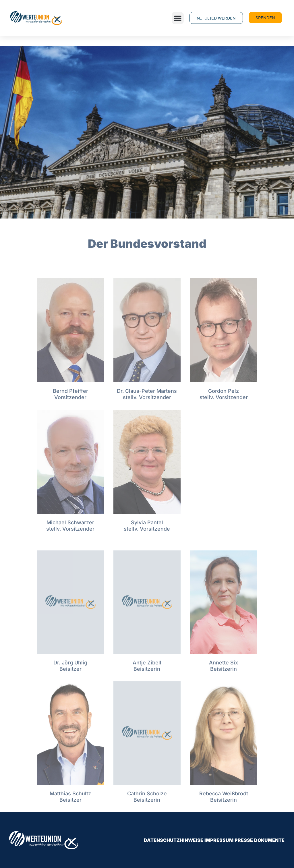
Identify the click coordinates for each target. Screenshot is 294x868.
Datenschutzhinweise (174, 840)
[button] (178, 18)
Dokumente (269, 840)
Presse (244, 840)
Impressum (219, 840)
